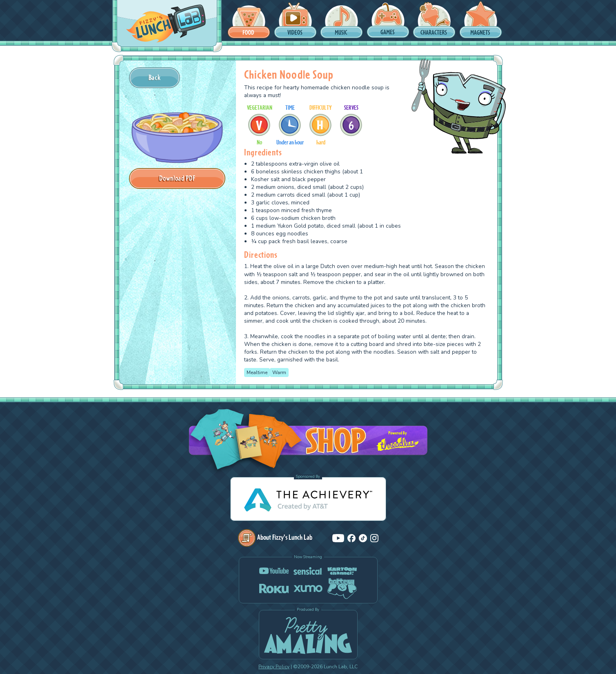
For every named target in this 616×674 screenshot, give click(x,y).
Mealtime (257, 372)
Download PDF (177, 178)
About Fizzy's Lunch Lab (275, 537)
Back (155, 77)
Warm (279, 372)
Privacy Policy (274, 667)
